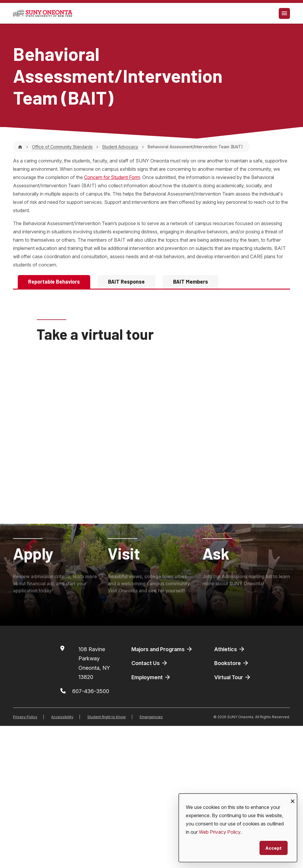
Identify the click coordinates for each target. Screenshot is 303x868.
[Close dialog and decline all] (293, 797)
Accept (274, 848)
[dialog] (238, 828)
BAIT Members (191, 282)
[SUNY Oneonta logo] (43, 13)
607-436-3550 (107, 343)
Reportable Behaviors (54, 282)
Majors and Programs (162, 791)
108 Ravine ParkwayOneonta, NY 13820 (94, 805)
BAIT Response (126, 282)
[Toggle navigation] (284, 13)
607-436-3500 (91, 833)
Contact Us (150, 805)
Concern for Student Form (112, 177)
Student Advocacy (120, 147)
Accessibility (62, 859)
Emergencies (151, 859)
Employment (151, 819)
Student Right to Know (107, 859)
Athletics (230, 791)
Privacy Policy (25, 859)
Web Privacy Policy (220, 832)
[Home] (20, 147)
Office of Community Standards (62, 147)
